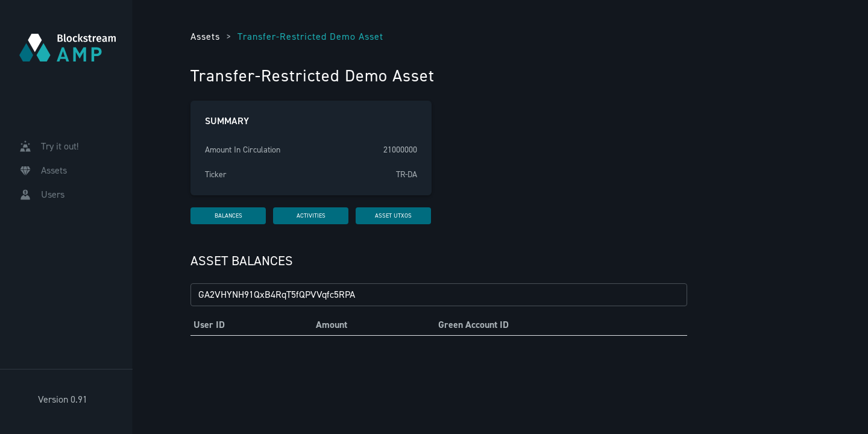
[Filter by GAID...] (439, 295)
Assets (205, 36)
